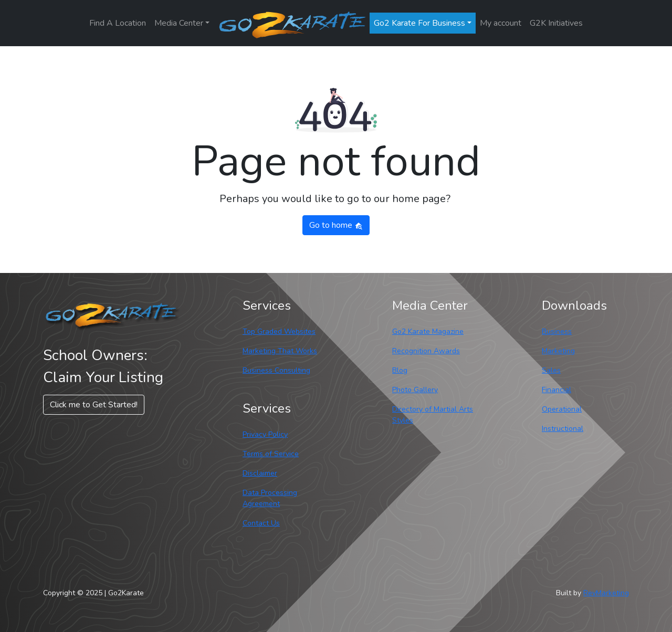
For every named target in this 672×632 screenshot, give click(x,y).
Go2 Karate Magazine (428, 331)
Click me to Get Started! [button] (94, 405)
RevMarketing (606, 593)
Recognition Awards (426, 351)
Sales (551, 370)
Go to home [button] (336, 225)
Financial (556, 390)
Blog (400, 370)
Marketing (558, 351)
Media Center (179, 23)
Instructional (563, 429)
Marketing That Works (280, 351)
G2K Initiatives (556, 23)
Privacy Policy (265, 434)
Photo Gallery (415, 390)
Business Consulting (276, 370)
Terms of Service (271, 454)
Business (557, 331)
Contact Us (261, 523)
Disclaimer (260, 473)
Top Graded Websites (279, 331)
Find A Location (118, 23)
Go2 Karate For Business (419, 23)
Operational (562, 409)
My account (501, 23)
